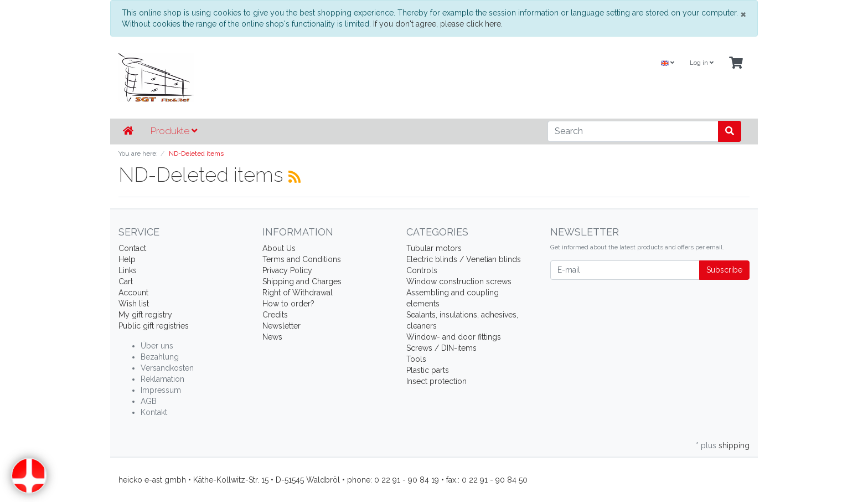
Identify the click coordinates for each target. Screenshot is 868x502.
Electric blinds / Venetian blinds (464, 259)
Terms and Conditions (302, 259)
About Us (279, 248)
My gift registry (145, 315)
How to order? (288, 304)
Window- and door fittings (454, 337)
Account (133, 293)
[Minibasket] (736, 63)
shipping (734, 445)
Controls (422, 270)
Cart (126, 281)
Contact (132, 248)
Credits (275, 315)
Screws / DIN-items (441, 348)
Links (128, 270)
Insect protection (436, 381)
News (272, 337)
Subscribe (724, 270)
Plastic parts (428, 370)
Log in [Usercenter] (702, 63)
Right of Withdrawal (298, 293)
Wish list (134, 304)
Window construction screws (459, 281)
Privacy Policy (287, 270)
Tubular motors (434, 248)
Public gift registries (154, 326)
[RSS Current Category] (294, 177)
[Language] (668, 63)
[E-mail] (625, 270)
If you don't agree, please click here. (438, 24)
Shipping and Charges (302, 281)
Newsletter (281, 326)
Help (127, 259)
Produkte (174, 131)
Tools (416, 359)
